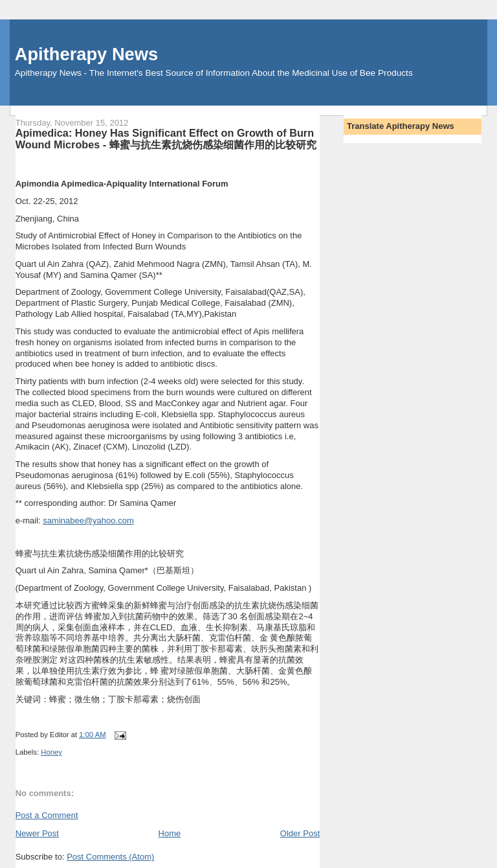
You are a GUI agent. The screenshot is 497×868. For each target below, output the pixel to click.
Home (170, 833)
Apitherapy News (86, 54)
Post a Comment (47, 815)
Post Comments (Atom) (110, 857)
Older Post (300, 833)
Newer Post (37, 833)
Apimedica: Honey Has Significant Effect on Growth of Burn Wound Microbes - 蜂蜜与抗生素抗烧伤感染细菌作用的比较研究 (166, 139)
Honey (51, 752)
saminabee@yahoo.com (88, 520)
